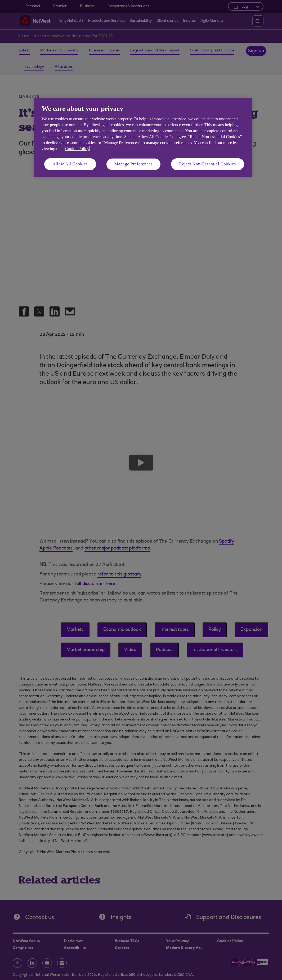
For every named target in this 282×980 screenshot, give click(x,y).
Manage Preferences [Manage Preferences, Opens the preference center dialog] (134, 164)
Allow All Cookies (70, 164)
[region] (143, 137)
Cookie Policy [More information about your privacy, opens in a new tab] (77, 149)
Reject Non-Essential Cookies (208, 164)
